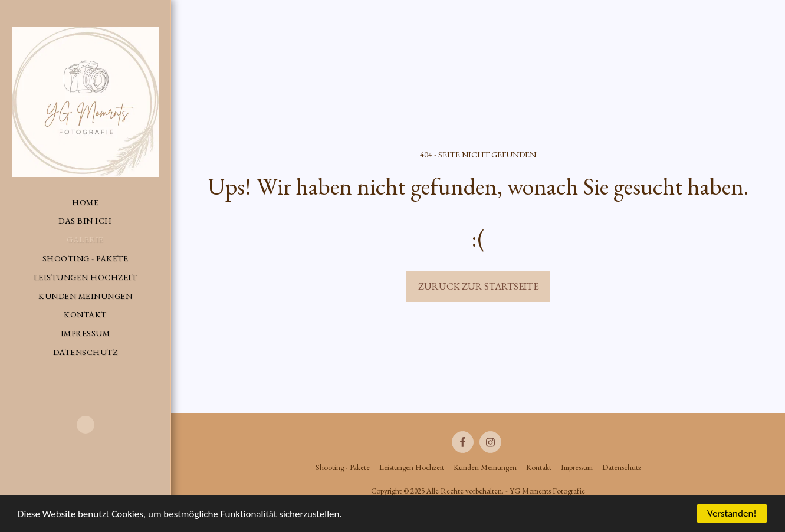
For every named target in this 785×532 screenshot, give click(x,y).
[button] (86, 425)
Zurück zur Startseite (478, 286)
